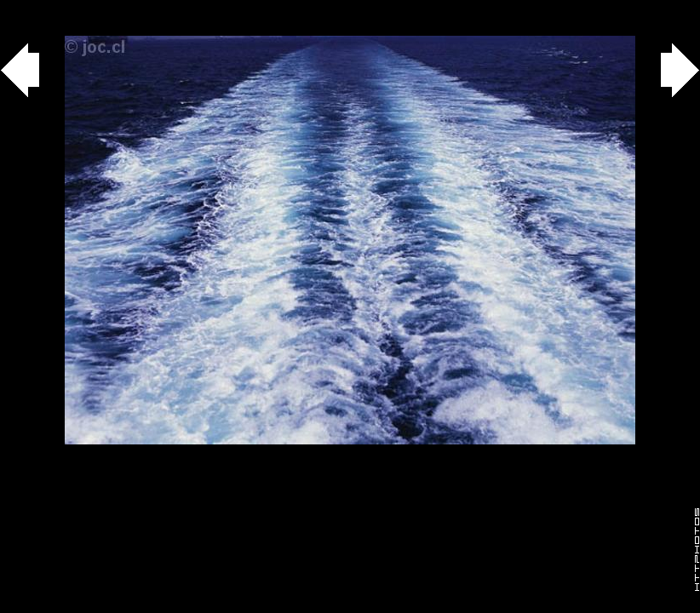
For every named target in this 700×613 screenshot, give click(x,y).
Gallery (33, 9)
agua (95, 9)
